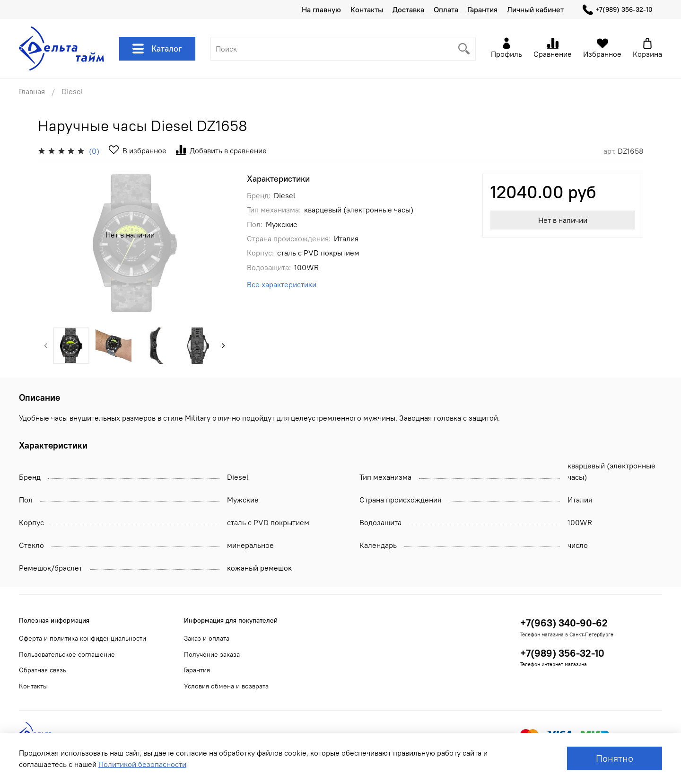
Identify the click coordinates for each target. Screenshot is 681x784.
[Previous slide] (46, 345)
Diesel (72, 91)
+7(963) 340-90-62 (564, 623)
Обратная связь (43, 670)
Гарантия (483, 9)
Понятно (615, 758)
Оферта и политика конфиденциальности (83, 638)
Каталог (157, 49)
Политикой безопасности (142, 764)
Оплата (446, 9)
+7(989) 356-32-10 (618, 10)
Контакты (367, 9)
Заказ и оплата (207, 638)
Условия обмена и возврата (226, 686)
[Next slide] (224, 345)
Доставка (408, 9)
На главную (321, 9)
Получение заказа (212, 654)
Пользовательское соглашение (67, 654)
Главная (32, 91)
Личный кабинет (535, 9)
